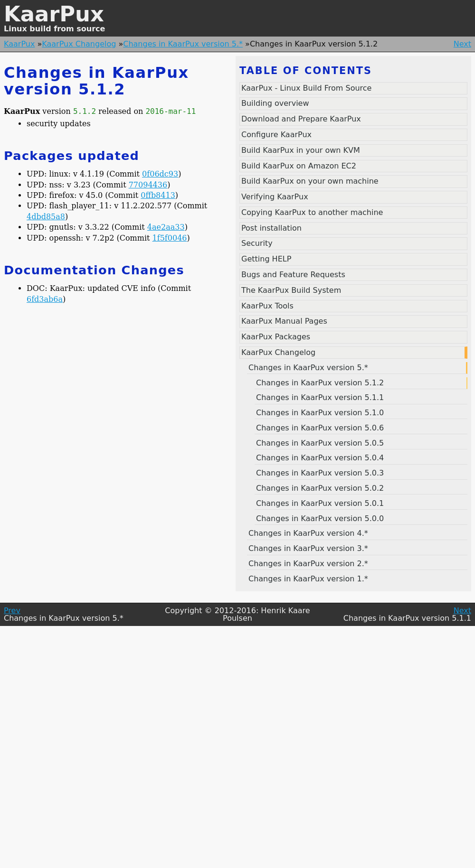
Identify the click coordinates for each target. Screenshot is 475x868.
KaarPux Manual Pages (284, 321)
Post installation (271, 228)
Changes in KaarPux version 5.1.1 (320, 397)
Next (462, 44)
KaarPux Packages (276, 337)
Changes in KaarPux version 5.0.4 (320, 458)
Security (257, 243)
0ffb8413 (158, 195)
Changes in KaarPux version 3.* (308, 548)
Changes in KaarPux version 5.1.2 (320, 383)
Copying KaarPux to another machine (312, 212)
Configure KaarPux (276, 135)
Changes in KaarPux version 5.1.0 (320, 413)
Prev (12, 611)
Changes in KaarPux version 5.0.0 (320, 518)
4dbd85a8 (46, 217)
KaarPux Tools (267, 306)
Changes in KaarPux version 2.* (308, 564)
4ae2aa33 (166, 227)
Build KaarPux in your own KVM (301, 150)
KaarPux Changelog (79, 44)
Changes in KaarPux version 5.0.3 (320, 473)
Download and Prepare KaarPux (301, 119)
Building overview (275, 103)
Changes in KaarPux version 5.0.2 (320, 488)
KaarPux (54, 14)
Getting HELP (266, 259)
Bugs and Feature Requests (293, 275)
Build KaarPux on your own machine (310, 181)
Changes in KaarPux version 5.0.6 (320, 428)
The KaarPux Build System (291, 290)
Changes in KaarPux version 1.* (308, 579)
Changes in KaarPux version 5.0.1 (320, 503)
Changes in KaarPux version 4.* (308, 533)
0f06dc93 (160, 174)
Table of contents (306, 71)
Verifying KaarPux (275, 197)
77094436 (148, 185)
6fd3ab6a (45, 299)
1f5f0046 (170, 238)
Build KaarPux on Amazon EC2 (299, 166)
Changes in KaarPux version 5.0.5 (320, 443)
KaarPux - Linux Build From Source (306, 88)
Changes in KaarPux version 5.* (183, 44)
